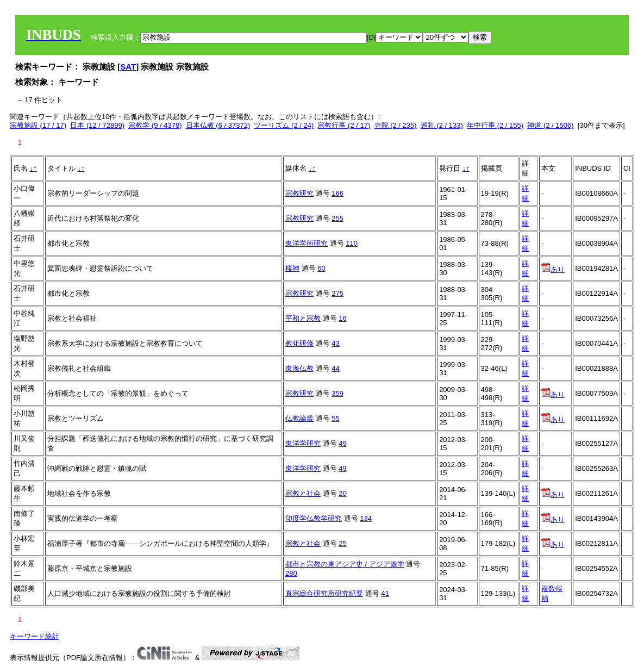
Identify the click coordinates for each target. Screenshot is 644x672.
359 (337, 393)
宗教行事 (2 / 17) (344, 125)
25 (342, 543)
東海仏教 (299, 368)
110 (352, 243)
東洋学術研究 (307, 243)
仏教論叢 (299, 418)
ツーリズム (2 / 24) (284, 125)
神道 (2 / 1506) (550, 125)
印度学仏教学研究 (314, 518)
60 (321, 268)
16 (342, 318)
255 (337, 218)
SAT (128, 67)
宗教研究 (299, 193)
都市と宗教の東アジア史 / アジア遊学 (345, 564)
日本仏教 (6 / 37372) (218, 125)
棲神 (292, 268)
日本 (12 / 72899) (97, 125)
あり (553, 269)
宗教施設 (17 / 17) (38, 125)
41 (385, 593)
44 (335, 368)
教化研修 (299, 343)
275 (337, 293)
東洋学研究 (303, 443)
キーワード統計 (35, 636)
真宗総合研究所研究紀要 (324, 593)
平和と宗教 (303, 318)
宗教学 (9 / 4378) (155, 125)
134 (366, 518)
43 (335, 343)
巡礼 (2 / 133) (442, 125)
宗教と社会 (303, 493)
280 (291, 573)
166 (337, 193)
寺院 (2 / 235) (396, 125)
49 (342, 443)
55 (335, 418)
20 (342, 493)
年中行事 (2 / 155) (495, 125)
